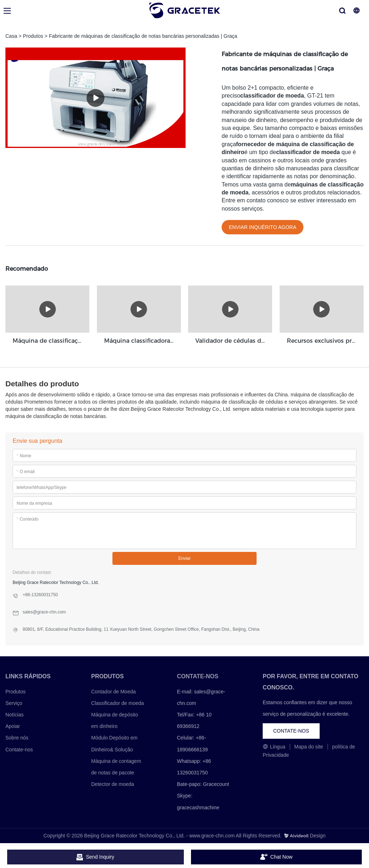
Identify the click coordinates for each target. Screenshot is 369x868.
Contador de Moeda (114, 691)
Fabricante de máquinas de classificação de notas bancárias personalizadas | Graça (143, 36)
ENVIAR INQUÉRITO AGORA (263, 227)
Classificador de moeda (117, 703)
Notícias (15, 714)
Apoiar (13, 726)
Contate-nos (19, 749)
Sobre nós (17, 738)
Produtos (33, 36)
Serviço (14, 703)
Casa (11, 36)
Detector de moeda (113, 784)
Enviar (184, 558)
